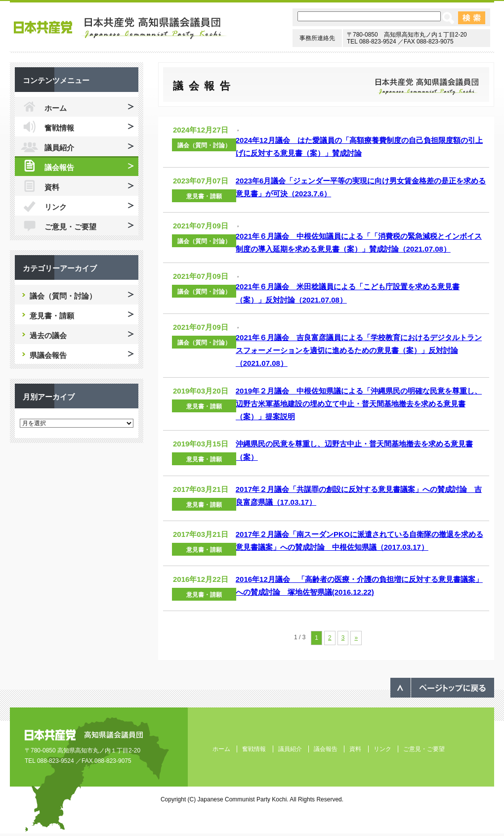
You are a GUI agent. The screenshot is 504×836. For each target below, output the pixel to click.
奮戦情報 (59, 128)
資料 (52, 187)
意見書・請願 (204, 196)
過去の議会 (48, 335)
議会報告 (59, 167)
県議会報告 (48, 355)
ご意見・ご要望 (70, 227)
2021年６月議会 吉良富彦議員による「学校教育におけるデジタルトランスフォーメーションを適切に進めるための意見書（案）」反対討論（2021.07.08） (359, 351)
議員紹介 (59, 148)
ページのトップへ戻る (442, 688)
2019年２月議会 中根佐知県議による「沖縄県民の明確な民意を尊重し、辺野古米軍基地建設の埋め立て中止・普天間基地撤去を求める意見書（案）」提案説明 (359, 404)
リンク (56, 207)
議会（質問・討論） (204, 145)
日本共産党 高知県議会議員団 (121, 28)
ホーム (56, 108)
